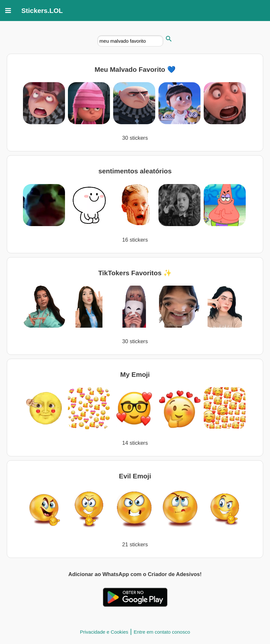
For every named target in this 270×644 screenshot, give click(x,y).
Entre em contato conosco (162, 632)
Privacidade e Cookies (104, 632)
